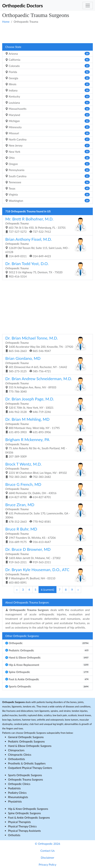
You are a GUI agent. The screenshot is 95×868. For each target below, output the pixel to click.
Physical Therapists (19, 822)
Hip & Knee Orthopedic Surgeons (28, 809)
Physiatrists (15, 801)
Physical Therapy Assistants (24, 831)
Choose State (13, 47)
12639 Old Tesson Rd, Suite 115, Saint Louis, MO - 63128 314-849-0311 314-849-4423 (46, 247)
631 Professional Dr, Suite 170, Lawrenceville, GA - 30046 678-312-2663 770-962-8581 (46, 513)
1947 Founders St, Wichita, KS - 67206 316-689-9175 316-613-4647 (46, 535)
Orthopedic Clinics (19, 784)
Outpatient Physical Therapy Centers (30, 768)
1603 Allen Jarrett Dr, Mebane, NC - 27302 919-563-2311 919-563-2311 (46, 555)
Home (6, 22)
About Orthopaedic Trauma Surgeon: (27, 602)
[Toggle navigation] (88, 5)
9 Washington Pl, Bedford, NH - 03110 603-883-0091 (46, 576)
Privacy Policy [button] (48, 864)
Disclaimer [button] (47, 857)
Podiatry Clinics (17, 793)
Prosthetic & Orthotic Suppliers (27, 763)
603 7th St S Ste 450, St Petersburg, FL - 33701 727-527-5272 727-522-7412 (46, 225)
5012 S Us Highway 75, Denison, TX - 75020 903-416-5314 (46, 270)
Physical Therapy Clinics (22, 826)
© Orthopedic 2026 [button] (48, 844)
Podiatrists (14, 788)
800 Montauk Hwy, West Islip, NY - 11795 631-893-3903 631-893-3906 (46, 425)
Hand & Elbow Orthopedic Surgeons (30, 746)
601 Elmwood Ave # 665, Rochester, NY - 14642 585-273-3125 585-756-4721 (46, 364)
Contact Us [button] (47, 851)
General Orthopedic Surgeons (26, 737)
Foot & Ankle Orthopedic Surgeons (29, 818)
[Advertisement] (47, 33)
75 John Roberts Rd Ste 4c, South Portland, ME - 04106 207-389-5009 (46, 448)
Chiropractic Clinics (20, 755)
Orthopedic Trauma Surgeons (25, 779)
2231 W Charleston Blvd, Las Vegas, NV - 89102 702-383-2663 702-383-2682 (46, 470)
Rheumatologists (18, 797)
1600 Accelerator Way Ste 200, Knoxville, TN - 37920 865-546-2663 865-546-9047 (46, 344)
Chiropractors (16, 750)
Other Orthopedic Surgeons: (22, 636)
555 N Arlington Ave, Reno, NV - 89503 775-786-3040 (46, 385)
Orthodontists (16, 759)
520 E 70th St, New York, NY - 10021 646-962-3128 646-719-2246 (46, 405)
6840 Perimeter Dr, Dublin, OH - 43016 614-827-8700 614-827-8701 (46, 490)
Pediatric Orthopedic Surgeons (26, 741)
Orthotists (14, 835)
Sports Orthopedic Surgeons (25, 775)
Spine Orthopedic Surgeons (24, 813)
